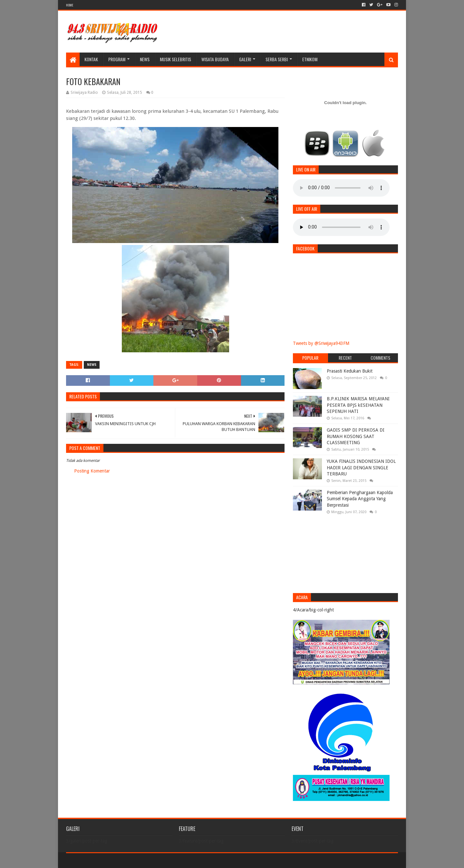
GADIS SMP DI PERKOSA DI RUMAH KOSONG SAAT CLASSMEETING (356, 436)
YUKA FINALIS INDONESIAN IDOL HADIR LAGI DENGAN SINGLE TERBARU (361, 468)
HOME (70, 5)
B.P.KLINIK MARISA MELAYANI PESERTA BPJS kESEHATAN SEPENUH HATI (358, 405)
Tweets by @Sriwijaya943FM (321, 343)
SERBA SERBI (277, 59)
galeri (245, 59)
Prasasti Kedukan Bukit (350, 371)
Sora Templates (102, 860)
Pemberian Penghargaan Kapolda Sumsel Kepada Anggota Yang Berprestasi (360, 499)
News (145, 59)
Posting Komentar (92, 471)
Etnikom (310, 59)
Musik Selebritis (175, 59)
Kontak (91, 59)
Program (117, 59)
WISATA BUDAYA (215, 59)
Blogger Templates (139, 860)
